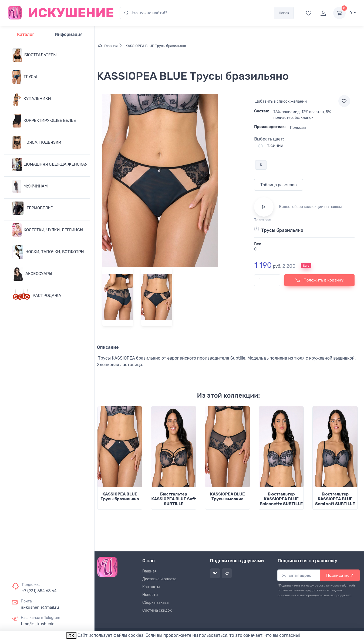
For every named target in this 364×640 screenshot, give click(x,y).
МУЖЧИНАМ (30, 186)
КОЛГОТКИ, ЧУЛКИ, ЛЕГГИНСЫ (48, 230)
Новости (150, 595)
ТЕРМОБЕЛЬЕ (33, 208)
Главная (111, 46)
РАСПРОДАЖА (37, 296)
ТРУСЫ (25, 77)
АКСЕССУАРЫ (32, 274)
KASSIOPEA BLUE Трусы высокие (227, 497)
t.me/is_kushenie (38, 624)
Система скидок (157, 610)
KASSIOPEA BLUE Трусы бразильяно (155, 46)
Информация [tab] (69, 34)
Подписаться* (340, 575)
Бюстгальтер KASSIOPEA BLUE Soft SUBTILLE (174, 499)
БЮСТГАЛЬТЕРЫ (35, 55)
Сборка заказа (156, 603)
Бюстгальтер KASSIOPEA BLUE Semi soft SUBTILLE (335, 499)
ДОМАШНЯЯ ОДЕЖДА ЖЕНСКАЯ (50, 165)
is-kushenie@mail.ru (40, 607)
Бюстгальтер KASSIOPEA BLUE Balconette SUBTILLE (281, 499)
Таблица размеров (278, 185)
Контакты (151, 587)
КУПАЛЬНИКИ (32, 99)
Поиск (284, 13)
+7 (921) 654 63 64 (39, 591)
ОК (71, 636)
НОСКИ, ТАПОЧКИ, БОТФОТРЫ (48, 252)
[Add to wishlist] (344, 101)
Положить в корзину (319, 280)
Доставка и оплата (159, 579)
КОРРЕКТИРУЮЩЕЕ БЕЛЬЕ (44, 121)
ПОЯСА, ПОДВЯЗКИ (37, 143)
